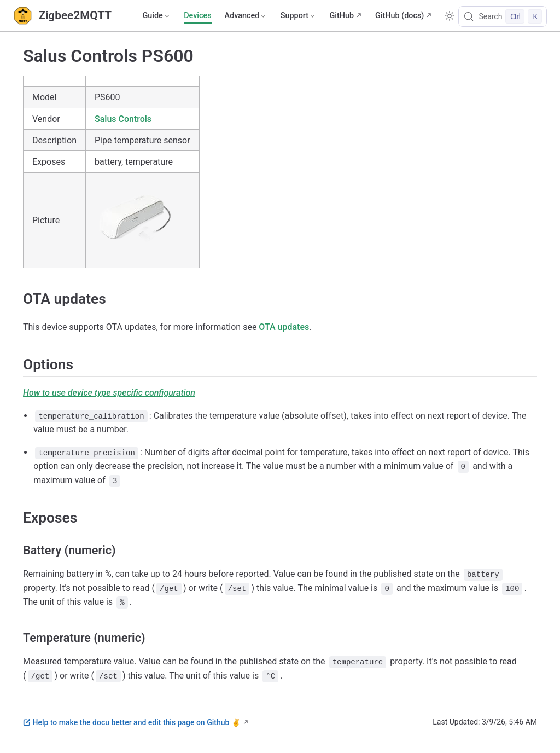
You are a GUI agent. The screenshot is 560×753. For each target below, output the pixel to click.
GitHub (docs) (399, 16)
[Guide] (156, 16)
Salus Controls (123, 119)
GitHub (342, 16)
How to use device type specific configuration (109, 393)
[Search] (503, 16)
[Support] (299, 16)
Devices (197, 16)
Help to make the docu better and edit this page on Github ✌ (132, 722)
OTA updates (284, 327)
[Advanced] (246, 16)
